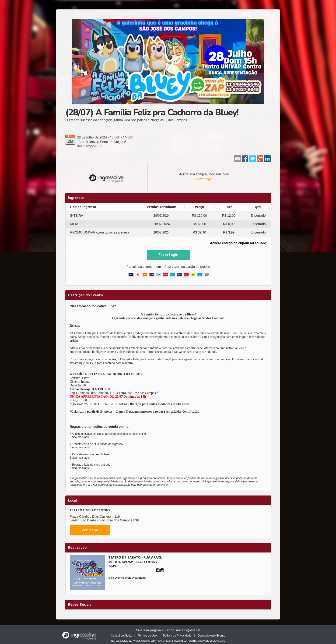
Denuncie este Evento (211, 636)
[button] (168, 255)
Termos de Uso (147, 636)
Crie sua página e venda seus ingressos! (168, 630)
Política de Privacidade (177, 636)
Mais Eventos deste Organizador (127, 578)
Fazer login (204, 179)
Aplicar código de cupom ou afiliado (238, 243)
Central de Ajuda (121, 636)
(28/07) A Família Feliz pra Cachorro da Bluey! (152, 112)
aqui (87, 437)
